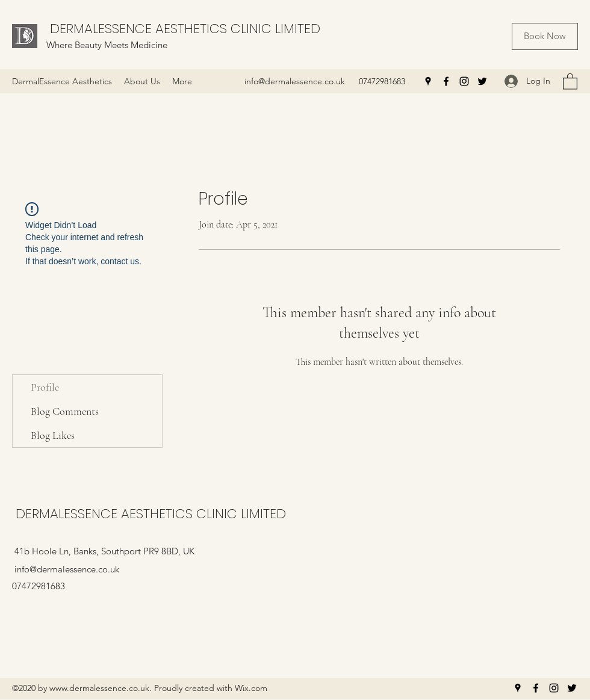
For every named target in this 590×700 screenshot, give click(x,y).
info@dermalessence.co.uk (295, 81)
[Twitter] (482, 81)
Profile (45, 387)
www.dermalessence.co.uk (99, 688)
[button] (570, 81)
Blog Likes (53, 435)
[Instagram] (464, 81)
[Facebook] (446, 81)
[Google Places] (428, 81)
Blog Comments (65, 411)
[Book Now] (545, 36)
